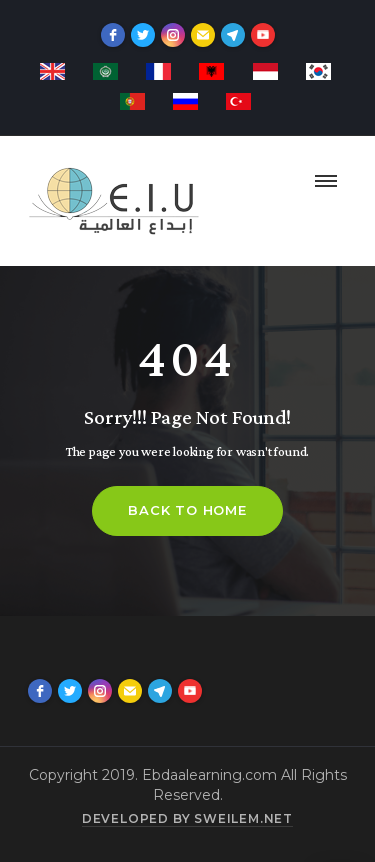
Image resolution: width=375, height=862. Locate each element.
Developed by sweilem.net (187, 818)
